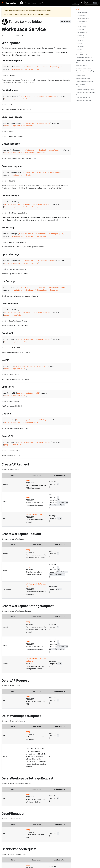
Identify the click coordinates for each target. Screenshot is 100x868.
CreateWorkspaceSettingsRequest (85, 61)
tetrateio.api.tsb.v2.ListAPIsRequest (33, 420)
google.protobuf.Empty (21, 175)
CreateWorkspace (83, 13)
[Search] (91, 3)
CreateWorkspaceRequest (84, 58)
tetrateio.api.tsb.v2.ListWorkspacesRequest (41, 150)
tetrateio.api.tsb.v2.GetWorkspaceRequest (38, 96)
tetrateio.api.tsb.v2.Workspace (25, 69)
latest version (38, 14)
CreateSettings (82, 27)
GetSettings (81, 30)
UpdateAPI (81, 46)
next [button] (74, 3)
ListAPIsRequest (81, 84)
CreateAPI (81, 41)
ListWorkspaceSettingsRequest (85, 90)
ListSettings (81, 35)
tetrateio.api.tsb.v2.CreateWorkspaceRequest (42, 67)
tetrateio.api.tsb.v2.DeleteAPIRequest (34, 442)
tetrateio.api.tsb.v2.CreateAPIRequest (34, 339)
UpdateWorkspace (83, 18)
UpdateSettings (82, 32)
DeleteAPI (80, 52)
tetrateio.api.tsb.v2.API (15, 342)
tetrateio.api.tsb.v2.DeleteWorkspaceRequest (42, 172)
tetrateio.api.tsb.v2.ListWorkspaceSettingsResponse (35, 290)
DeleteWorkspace (83, 24)
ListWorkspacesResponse (84, 100)
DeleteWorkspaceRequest (84, 68)
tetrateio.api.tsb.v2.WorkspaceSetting (21, 207)
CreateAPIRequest (81, 55)
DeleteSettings (82, 38)
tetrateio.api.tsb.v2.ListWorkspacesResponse (24, 153)
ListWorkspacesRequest (83, 97)
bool (28, 746)
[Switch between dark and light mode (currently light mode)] (82, 3)
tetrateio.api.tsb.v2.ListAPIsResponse (21, 422)
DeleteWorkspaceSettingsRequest (85, 72)
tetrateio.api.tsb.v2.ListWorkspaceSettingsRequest (42, 287)
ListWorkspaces (82, 21)
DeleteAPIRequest (81, 65)
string (28, 480)
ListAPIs (80, 49)
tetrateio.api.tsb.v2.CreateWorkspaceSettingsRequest (28, 204)
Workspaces (80, 10)
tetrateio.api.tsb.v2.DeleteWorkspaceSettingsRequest (28, 312)
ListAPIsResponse (81, 87)
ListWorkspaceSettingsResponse (85, 94)
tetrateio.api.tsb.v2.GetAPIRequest (30, 366)
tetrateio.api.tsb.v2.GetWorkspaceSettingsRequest (41, 234)
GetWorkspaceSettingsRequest (85, 81)
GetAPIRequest (80, 76)
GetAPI (80, 44)
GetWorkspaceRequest (83, 79)
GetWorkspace (82, 15)
